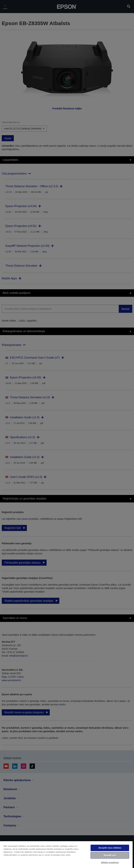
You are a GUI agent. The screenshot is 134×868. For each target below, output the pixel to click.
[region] (66, 854)
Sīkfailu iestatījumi (110, 862)
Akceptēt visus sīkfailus (110, 848)
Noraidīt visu (110, 855)
